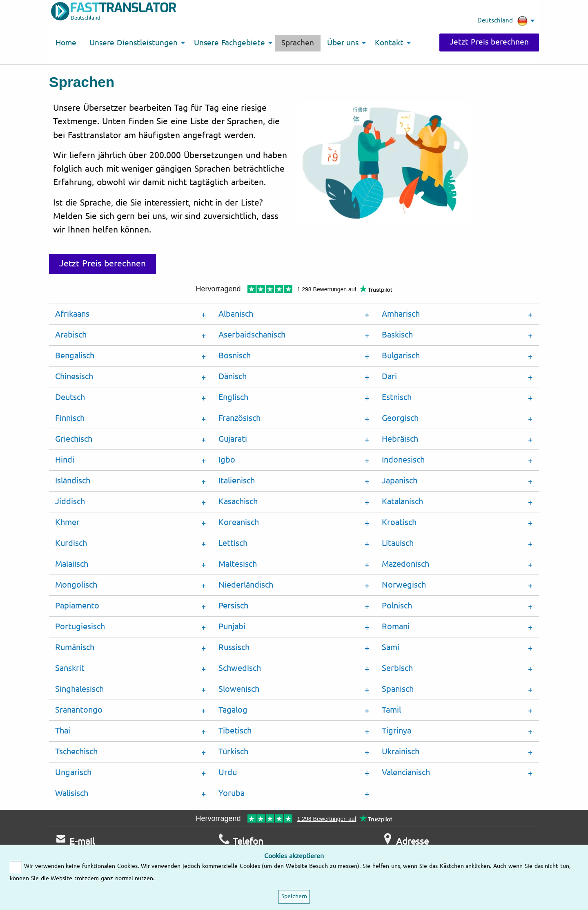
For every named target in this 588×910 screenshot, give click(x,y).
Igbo (227, 460)
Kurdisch (71, 543)
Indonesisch (403, 460)
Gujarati (233, 439)
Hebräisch (400, 439)
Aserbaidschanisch (252, 335)
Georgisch (400, 418)
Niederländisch (246, 585)
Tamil (391, 710)
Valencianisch (406, 772)
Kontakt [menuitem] (389, 43)
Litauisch (398, 543)
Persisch (233, 606)
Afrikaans (72, 314)
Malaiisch (72, 564)
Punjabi (232, 627)
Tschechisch (76, 752)
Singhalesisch (79, 689)
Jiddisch (70, 502)
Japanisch (400, 481)
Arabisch (71, 335)
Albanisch (236, 314)
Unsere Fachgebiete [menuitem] (229, 43)
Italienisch (237, 481)
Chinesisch (74, 377)
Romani (396, 627)
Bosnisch (235, 356)
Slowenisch (239, 689)
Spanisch (398, 689)
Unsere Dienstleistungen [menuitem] (134, 43)
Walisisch (72, 793)
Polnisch (397, 606)
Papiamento (77, 606)
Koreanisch (239, 522)
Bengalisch (75, 356)
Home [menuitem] (66, 43)
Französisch (239, 418)
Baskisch (397, 335)
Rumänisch (75, 647)
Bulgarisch (401, 356)
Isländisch (73, 481)
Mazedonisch (405, 564)
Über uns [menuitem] (343, 43)
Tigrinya (396, 731)
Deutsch (70, 397)
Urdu (228, 772)
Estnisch (397, 397)
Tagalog (233, 710)
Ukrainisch (401, 752)
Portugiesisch (80, 627)
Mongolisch (76, 585)
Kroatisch (399, 522)
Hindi (65, 460)
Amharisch (401, 314)
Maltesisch (238, 564)
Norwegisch (404, 585)
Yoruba (232, 793)
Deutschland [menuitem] (502, 21)
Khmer (67, 522)
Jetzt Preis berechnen (489, 42)
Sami (391, 647)
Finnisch (70, 418)
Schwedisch (240, 668)
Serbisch (397, 668)
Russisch (234, 647)
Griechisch (74, 439)
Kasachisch (238, 502)
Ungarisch (73, 772)
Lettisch (233, 543)
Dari (389, 377)
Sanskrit (70, 668)
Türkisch (233, 752)
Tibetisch (235, 731)
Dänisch (233, 377)
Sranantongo (79, 710)
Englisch (233, 397)
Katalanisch (402, 502)
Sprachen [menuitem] (298, 43)
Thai (63, 731)
